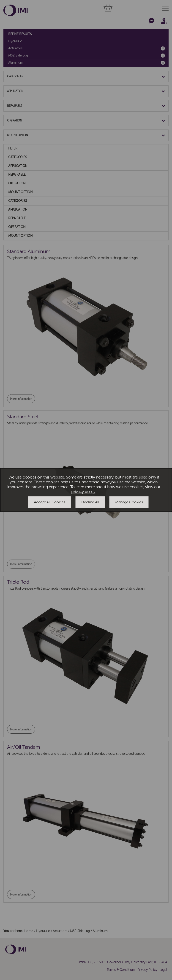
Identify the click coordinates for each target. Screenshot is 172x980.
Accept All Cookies (50, 502)
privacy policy (83, 491)
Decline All (90, 502)
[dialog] (86, 490)
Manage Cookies (129, 502)
